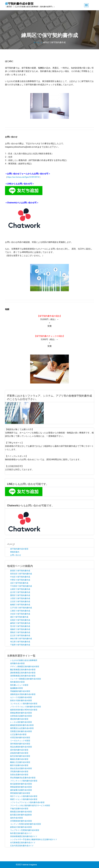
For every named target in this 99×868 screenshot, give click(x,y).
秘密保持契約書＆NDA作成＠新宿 (24, 710)
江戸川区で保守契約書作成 (21, 608)
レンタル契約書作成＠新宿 (21, 722)
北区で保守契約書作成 (19, 583)
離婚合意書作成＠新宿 (19, 759)
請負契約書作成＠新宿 (19, 753)
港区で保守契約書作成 (19, 617)
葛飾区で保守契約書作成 (20, 629)
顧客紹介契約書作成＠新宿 (21, 827)
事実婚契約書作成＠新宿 (20, 793)
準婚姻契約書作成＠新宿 (20, 691)
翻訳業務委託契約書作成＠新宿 (23, 670)
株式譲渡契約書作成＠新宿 (21, 784)
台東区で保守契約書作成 (20, 589)
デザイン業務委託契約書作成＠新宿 (25, 666)
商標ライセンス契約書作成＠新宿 (24, 799)
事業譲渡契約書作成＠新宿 (21, 787)
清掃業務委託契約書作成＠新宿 (23, 676)
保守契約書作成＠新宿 (19, 549)
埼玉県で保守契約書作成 (20, 642)
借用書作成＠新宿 (17, 663)
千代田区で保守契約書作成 (21, 586)
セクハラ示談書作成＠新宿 (21, 697)
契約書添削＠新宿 (17, 682)
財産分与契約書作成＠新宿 (21, 700)
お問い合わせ (16, 555)
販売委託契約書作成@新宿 (21, 815)
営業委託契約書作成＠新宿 (21, 731)
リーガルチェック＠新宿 (20, 741)
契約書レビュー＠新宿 (19, 685)
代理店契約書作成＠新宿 (20, 738)
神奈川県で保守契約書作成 (21, 639)
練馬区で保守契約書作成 (20, 623)
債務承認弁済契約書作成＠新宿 (23, 694)
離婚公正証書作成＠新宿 (20, 762)
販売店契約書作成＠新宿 (20, 756)
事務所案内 (15, 552)
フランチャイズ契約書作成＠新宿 (24, 781)
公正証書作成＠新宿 (18, 734)
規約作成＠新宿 (16, 818)
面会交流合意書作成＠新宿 (21, 768)
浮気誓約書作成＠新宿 (19, 771)
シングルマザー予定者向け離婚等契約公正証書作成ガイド (34, 839)
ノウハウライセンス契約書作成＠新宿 (26, 707)
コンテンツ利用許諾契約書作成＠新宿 (26, 824)
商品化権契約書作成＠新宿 (21, 747)
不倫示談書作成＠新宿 (19, 809)
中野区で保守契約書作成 (20, 580)
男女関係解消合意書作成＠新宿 (23, 778)
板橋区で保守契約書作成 (20, 605)
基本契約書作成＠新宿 (19, 750)
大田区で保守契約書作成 (20, 598)
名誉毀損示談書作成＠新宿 (21, 716)
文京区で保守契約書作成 (20, 601)
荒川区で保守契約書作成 (20, 626)
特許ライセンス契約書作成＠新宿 (24, 796)
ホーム (37, 42)
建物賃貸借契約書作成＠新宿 (22, 725)
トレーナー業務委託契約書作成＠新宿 (26, 679)
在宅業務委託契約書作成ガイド (23, 843)
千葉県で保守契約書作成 (20, 645)
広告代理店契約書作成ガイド (22, 846)
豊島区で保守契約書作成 (20, 632)
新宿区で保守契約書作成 (20, 571)
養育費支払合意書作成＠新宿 (22, 728)
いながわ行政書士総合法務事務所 (24, 660)
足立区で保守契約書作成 (20, 635)
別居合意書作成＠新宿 (19, 775)
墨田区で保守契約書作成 (20, 595)
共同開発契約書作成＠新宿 (21, 821)
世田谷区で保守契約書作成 (21, 574)
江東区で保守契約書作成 (20, 611)
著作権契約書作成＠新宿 (20, 744)
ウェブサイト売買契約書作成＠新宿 (25, 830)
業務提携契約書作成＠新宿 (21, 713)
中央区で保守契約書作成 (20, 577)
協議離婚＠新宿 (16, 688)
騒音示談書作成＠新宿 (19, 765)
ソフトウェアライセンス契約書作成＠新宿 (27, 802)
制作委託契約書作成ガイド (21, 833)
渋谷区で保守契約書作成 (20, 614)
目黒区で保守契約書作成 (20, 620)
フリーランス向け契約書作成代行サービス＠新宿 (30, 805)
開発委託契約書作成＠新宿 (21, 812)
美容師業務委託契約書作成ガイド (24, 836)
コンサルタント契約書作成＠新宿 (24, 704)
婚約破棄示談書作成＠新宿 (21, 790)
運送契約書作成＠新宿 (19, 719)
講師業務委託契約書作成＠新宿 (23, 673)
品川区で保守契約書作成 (20, 592)
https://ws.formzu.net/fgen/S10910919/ (23, 177)
